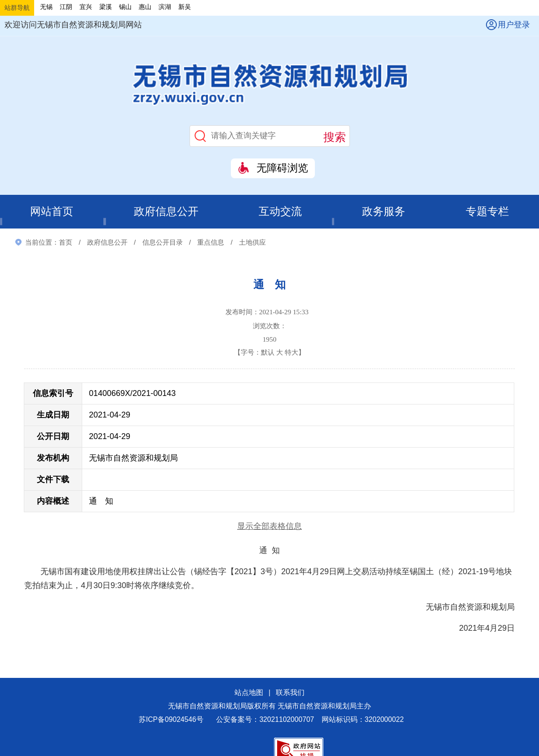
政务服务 (384, 212)
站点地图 (249, 692)
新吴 (185, 7)
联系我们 (290, 692)
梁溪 (106, 7)
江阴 (66, 7)
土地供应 (252, 242)
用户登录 (514, 25)
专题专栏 (487, 212)
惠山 (145, 7)
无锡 (46, 7)
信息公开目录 (163, 242)
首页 (66, 242)
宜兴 (86, 7)
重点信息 (211, 242)
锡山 (125, 7)
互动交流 (281, 212)
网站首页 (52, 212)
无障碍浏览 (282, 168)
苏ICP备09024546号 (171, 720)
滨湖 (165, 7)
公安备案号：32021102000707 (265, 720)
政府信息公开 (166, 212)
